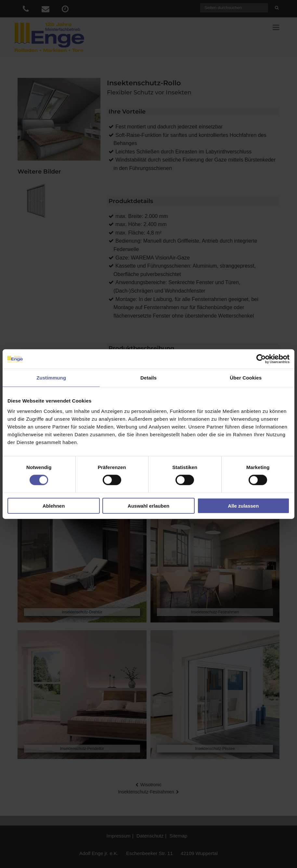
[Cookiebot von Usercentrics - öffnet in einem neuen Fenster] (261, 359)
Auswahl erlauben (148, 506)
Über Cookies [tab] (246, 378)
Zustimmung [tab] (51, 378)
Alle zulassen (243, 506)
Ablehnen (54, 506)
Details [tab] (148, 378)
